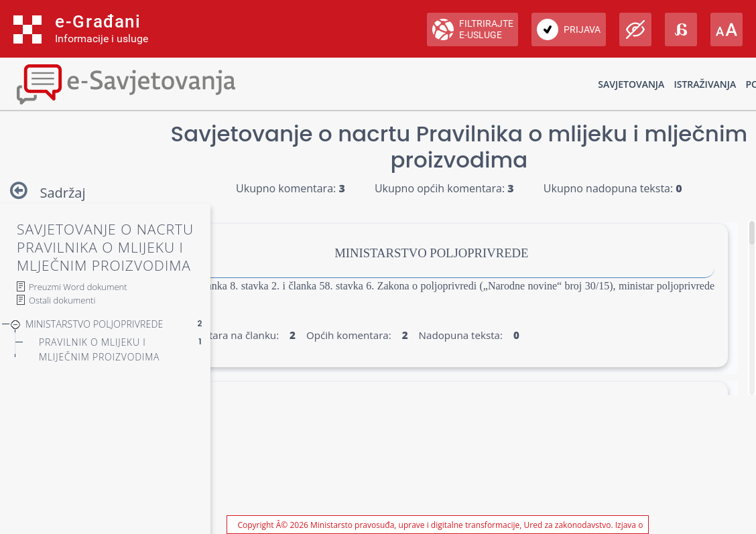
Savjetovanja (631, 84)
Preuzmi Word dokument (78, 287)
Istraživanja (705, 84)
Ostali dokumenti (62, 300)
